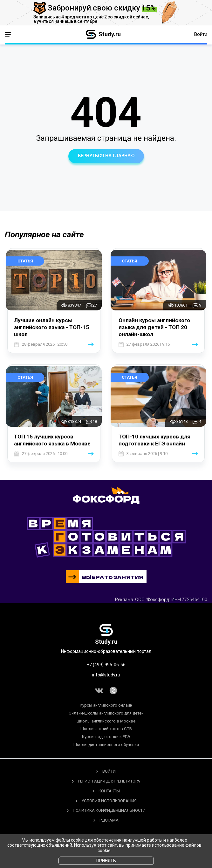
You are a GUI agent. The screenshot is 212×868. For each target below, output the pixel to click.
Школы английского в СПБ (106, 729)
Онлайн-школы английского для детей (106, 713)
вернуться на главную (106, 156)
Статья (25, 261)
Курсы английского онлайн (106, 705)
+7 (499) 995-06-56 (106, 665)
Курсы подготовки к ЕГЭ (106, 737)
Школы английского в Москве (106, 721)
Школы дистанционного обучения (106, 745)
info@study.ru (106, 675)
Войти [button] (201, 34)
